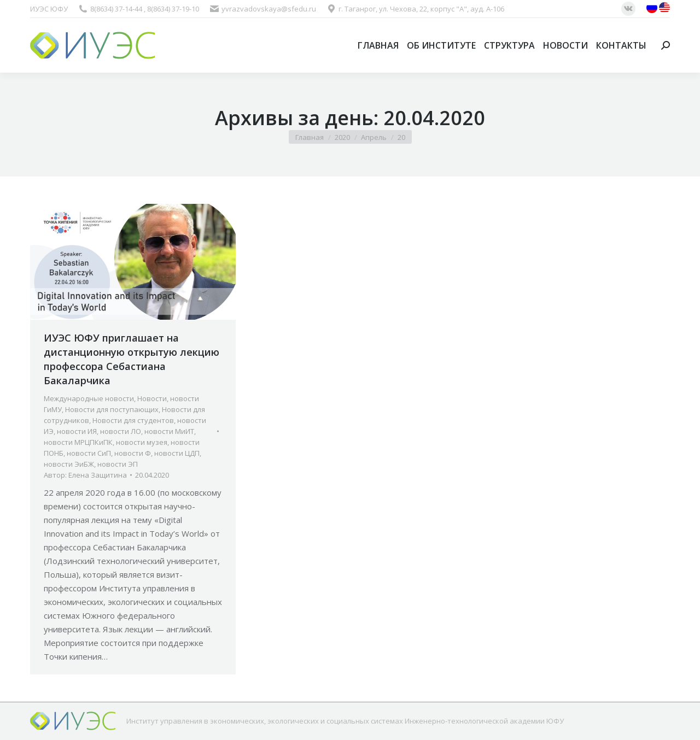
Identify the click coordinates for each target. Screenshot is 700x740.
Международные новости (89, 398)
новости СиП (89, 453)
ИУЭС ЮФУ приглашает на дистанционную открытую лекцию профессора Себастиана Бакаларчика (132, 359)
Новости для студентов (133, 420)
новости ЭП (118, 464)
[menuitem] (378, 45)
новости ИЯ (77, 431)
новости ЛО (121, 431)
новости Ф (133, 453)
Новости (152, 398)
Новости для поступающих (112, 409)
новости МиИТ (169, 431)
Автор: (85, 475)
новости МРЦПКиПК (78, 442)
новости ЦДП (177, 453)
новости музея (142, 442)
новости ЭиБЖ (69, 464)
